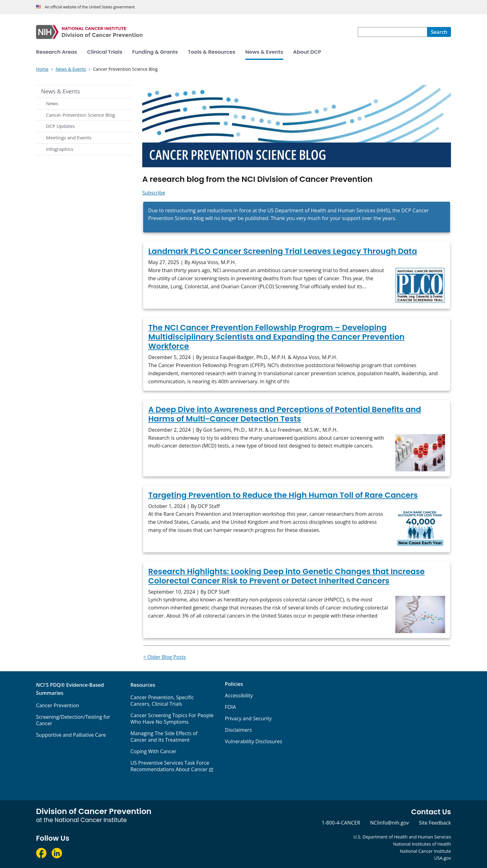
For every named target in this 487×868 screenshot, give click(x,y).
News (52, 103)
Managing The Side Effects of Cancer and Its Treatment (164, 737)
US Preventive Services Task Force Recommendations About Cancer (170, 766)
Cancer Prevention (58, 705)
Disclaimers (238, 730)
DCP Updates (60, 126)
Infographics (60, 149)
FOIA (230, 707)
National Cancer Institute (425, 851)
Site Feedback (435, 823)
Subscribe (154, 193)
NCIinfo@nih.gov (389, 823)
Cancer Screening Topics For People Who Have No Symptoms (172, 719)
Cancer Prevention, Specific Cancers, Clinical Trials (162, 701)
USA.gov (443, 858)
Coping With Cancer (153, 751)
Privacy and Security (248, 718)
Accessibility (239, 695)
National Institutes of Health (422, 844)
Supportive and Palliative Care (71, 735)
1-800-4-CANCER (341, 823)
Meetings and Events (69, 137)
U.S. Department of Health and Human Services (402, 837)
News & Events (60, 91)
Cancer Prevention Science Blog (80, 115)
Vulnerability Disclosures (253, 741)
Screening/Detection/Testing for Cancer (73, 720)
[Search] (439, 32)
